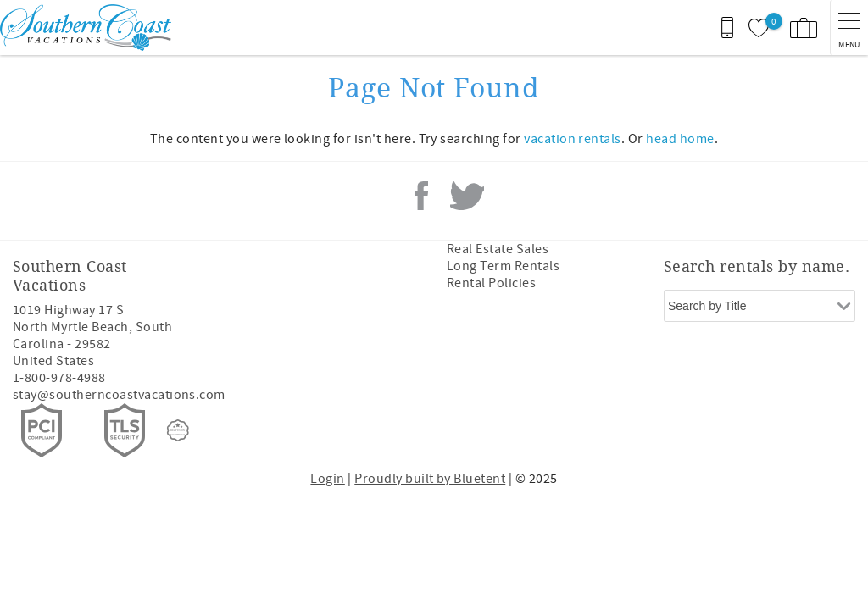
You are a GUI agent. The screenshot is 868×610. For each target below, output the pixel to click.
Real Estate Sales (498, 249)
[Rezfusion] (178, 430)
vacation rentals (573, 139)
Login (327, 479)
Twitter (467, 196)
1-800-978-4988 (59, 378)
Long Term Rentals (503, 266)
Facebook (421, 196)
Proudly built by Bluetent (430, 479)
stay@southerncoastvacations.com (119, 395)
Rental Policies (491, 283)
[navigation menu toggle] (849, 28)
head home (680, 139)
